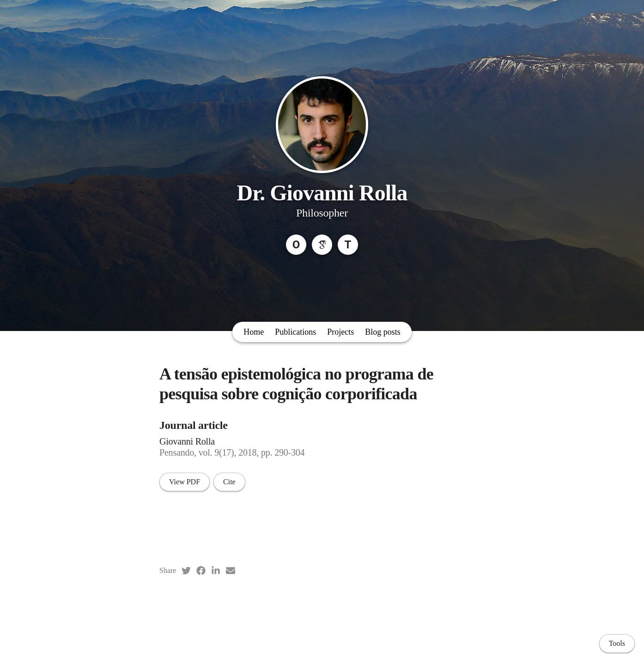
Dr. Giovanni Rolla (322, 193)
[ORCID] (296, 245)
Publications (295, 332)
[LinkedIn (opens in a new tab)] (216, 571)
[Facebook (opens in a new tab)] (201, 571)
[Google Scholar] (322, 245)
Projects (340, 332)
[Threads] (348, 245)
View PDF (185, 482)
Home (254, 332)
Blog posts (383, 332)
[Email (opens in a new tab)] (231, 571)
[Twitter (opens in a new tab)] (186, 571)
